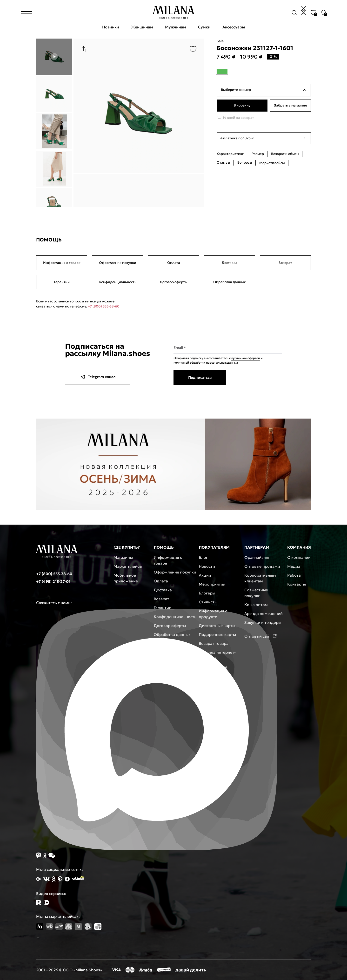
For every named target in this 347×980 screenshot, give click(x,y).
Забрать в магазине (290, 106)
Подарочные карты (217, 634)
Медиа (294, 566)
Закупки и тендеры (263, 622)
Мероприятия (212, 584)
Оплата (174, 263)
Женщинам (142, 27)
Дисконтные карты (217, 626)
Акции (205, 575)
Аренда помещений (264, 613)
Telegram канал (98, 377)
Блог (203, 557)
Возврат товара (214, 643)
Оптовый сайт (261, 636)
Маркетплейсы (128, 566)
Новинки (111, 27)
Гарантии (62, 282)
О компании (299, 557)
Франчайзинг (257, 557)
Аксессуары (234, 27)
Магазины (123, 557)
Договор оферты (174, 282)
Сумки (204, 27)
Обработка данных (230, 282)
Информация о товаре (62, 263)
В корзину (242, 106)
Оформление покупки (118, 263)
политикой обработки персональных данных (206, 363)
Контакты (297, 584)
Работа (294, 575)
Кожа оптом (256, 605)
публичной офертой (246, 358)
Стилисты (208, 602)
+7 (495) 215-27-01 (53, 581)
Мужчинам (176, 27)
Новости (207, 566)
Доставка (230, 263)
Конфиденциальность (118, 282)
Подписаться (200, 377)
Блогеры (207, 593)
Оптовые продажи (262, 566)
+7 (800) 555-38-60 (104, 306)
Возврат (285, 263)
